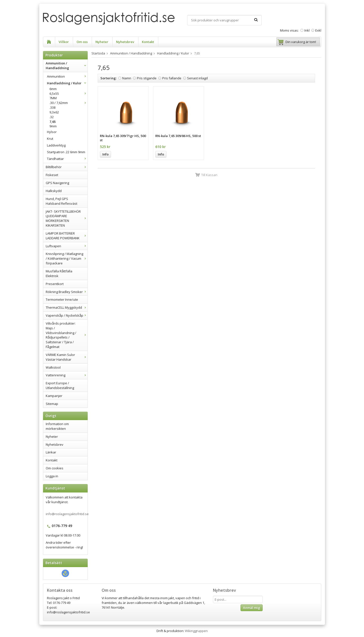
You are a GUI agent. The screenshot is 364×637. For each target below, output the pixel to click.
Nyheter (102, 42)
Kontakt (148, 42)
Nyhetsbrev (125, 42)
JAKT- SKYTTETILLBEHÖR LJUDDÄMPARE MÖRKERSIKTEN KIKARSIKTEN (67, 219)
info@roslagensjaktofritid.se (67, 514)
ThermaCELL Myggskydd (67, 307)
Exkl (318, 30)
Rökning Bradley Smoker (67, 292)
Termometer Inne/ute (62, 299)
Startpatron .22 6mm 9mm (66, 152)
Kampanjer (54, 396)
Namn (127, 78)
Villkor (64, 42)
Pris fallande (172, 78)
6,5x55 (68, 94)
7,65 (53, 122)
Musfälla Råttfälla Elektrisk (59, 273)
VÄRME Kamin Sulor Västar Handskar (67, 357)
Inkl (307, 30)
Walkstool (53, 367)
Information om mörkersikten (57, 426)
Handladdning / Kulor (67, 83)
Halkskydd (54, 191)
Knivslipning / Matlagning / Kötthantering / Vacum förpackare (67, 258)
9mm (53, 126)
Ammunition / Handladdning (67, 66)
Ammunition (67, 76)
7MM (53, 98)
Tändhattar (67, 159)
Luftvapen (67, 246)
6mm (53, 89)
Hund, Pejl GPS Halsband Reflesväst (61, 201)
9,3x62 (54, 112)
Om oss (82, 42)
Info (105, 154)
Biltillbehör (67, 167)
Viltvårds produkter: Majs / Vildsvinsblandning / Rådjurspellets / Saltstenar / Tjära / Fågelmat (67, 335)
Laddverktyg (56, 145)
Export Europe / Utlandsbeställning (60, 385)
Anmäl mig (252, 608)
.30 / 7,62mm (68, 103)
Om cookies (55, 468)
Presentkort (55, 284)
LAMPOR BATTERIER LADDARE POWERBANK (67, 236)
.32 (52, 117)
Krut (50, 139)
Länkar (51, 452)
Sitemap (52, 404)
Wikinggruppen (196, 631)
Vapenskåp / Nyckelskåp (67, 315)
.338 (52, 107)
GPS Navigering (57, 183)
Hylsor (52, 132)
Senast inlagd (197, 78)
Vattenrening (67, 375)
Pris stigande (147, 78)
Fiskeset (52, 175)
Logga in (52, 476)
